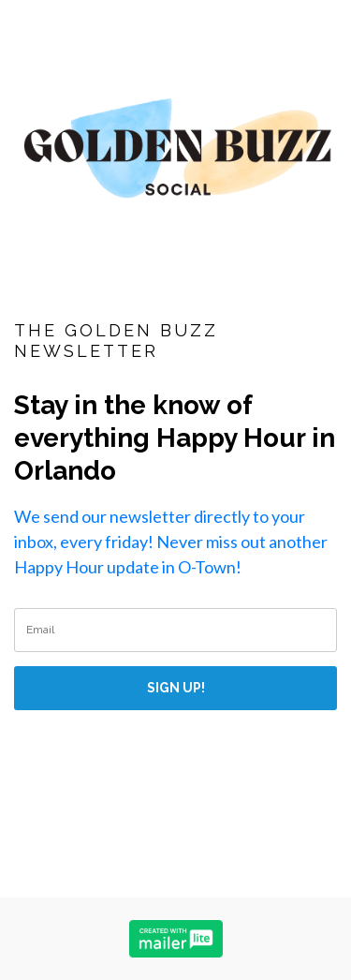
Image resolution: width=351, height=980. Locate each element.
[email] (175, 630)
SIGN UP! (176, 688)
